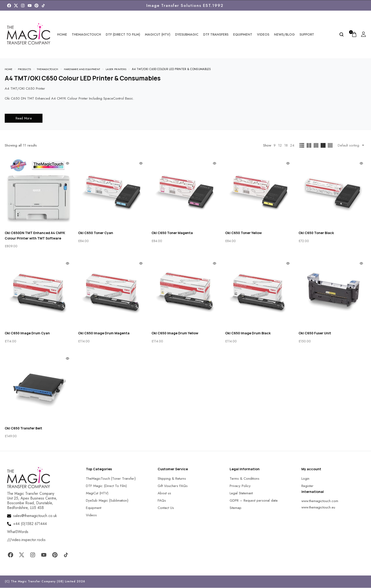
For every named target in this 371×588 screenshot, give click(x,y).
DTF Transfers (216, 34)
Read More (24, 118)
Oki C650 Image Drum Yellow (175, 333)
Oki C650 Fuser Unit (315, 333)
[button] (9, 578)
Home (62, 34)
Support (307, 34)
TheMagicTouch (86, 34)
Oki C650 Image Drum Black (248, 333)
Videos (263, 34)
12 (280, 146)
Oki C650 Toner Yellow (243, 233)
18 (286, 146)
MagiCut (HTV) (158, 34)
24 (292, 146)
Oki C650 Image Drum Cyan (27, 333)
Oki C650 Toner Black (316, 233)
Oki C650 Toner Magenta (172, 233)
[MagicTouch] (43, 6)
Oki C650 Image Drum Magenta (104, 333)
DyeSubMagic (187, 34)
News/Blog (284, 34)
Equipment (243, 34)
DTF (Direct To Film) (123, 34)
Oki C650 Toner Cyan (96, 233)
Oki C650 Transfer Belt (23, 428)
